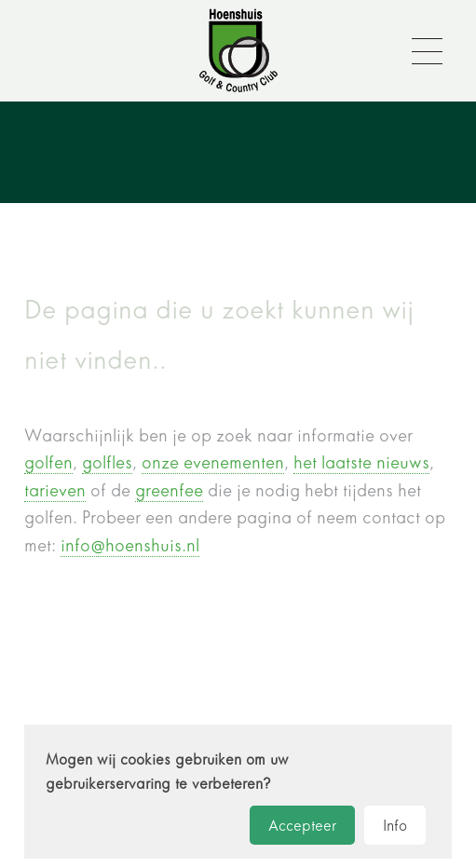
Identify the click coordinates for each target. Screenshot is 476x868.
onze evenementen (213, 462)
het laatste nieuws (361, 462)
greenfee (169, 490)
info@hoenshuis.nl (130, 545)
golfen (48, 462)
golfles (107, 462)
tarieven (55, 490)
